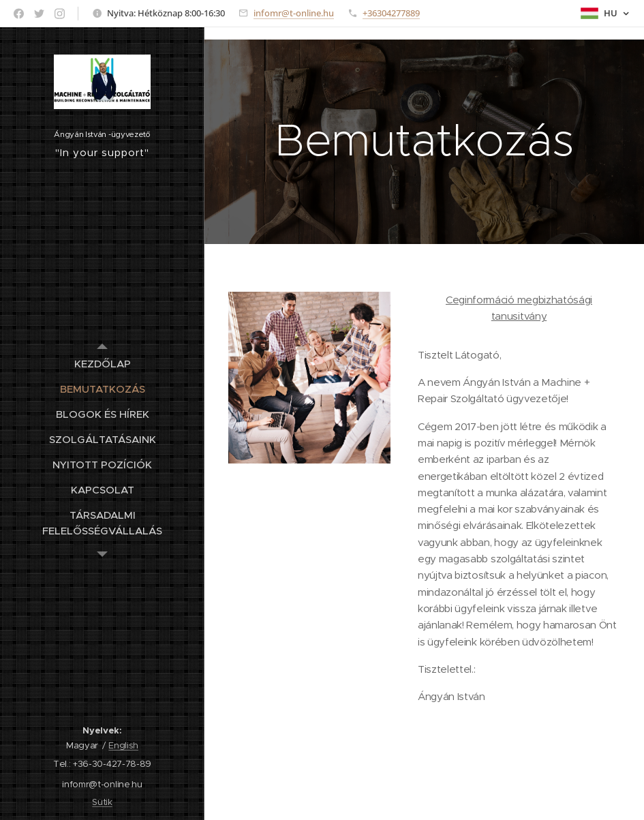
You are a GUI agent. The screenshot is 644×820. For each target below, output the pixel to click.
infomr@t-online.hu (294, 13)
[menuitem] (102, 364)
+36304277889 (391, 13)
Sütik (102, 802)
